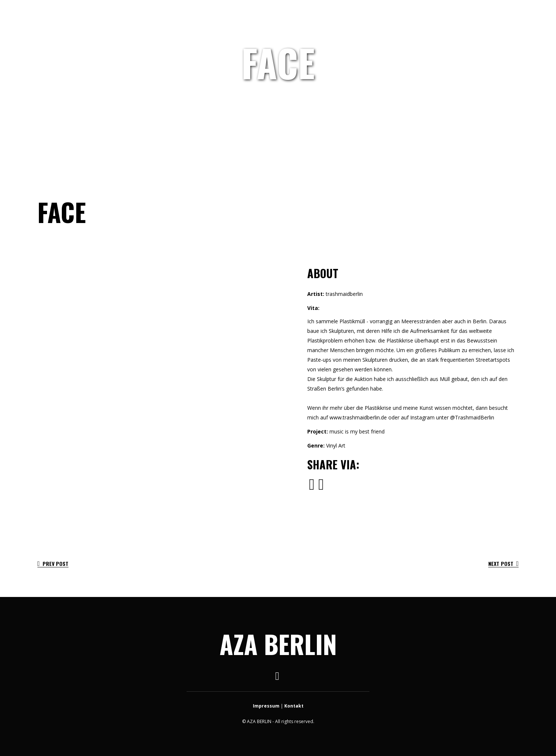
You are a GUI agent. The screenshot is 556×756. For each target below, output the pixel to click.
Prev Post (53, 563)
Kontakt (294, 706)
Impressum (266, 706)
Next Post (503, 563)
